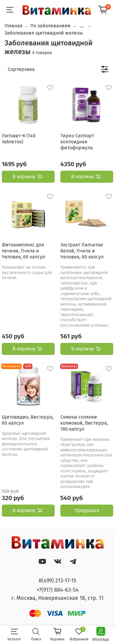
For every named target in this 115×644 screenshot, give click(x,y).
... (82, 26)
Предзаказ (87, 510)
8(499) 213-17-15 (57, 581)
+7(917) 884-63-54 (58, 590)
